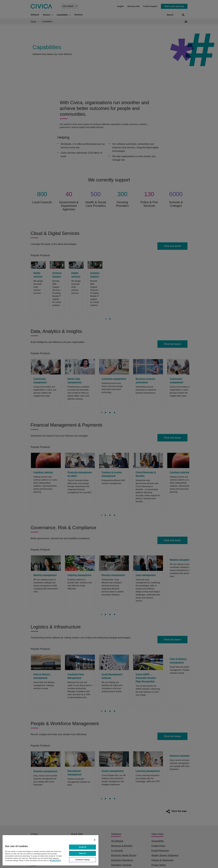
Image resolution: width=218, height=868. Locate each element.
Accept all (83, 847)
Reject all (83, 853)
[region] (50, 850)
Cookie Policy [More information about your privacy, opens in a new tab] (56, 861)
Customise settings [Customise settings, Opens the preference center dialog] (82, 860)
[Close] (95, 840)
